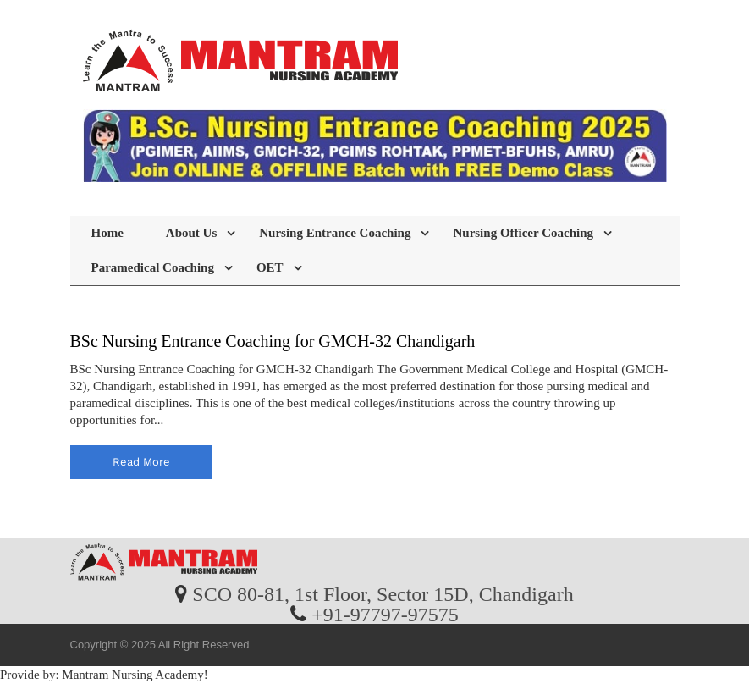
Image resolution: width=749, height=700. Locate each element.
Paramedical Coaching (153, 267)
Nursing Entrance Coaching (335, 233)
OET (270, 267)
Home (107, 233)
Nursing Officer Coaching (523, 233)
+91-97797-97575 (385, 614)
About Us (191, 233)
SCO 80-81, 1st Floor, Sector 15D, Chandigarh (383, 593)
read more (141, 462)
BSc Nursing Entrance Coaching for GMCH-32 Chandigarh (273, 341)
